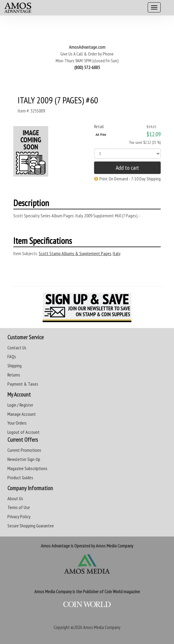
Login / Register (20, 405)
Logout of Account (24, 432)
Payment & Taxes (23, 384)
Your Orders (17, 423)
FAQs (12, 356)
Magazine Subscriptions (27, 468)
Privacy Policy (19, 516)
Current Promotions (24, 450)
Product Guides (20, 477)
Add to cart (127, 168)
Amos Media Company (102, 627)
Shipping (14, 366)
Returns (14, 375)
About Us (15, 498)
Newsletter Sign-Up (24, 459)
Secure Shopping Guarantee (31, 526)
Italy (117, 253)
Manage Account (22, 414)
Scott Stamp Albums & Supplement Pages (75, 253)
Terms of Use (19, 507)
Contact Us (17, 348)
